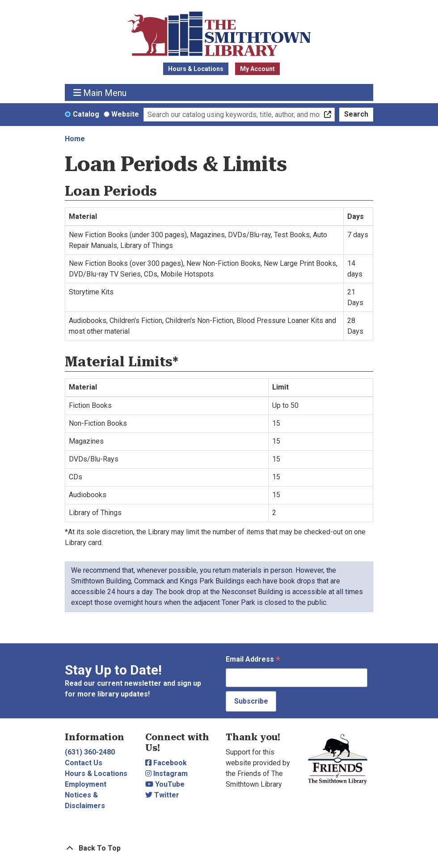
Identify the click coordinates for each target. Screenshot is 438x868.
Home (75, 139)
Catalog (86, 114)
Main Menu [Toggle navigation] (100, 93)
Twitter (162, 795)
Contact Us (84, 763)
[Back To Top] (219, 848)
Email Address (253, 660)
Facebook (166, 763)
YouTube (165, 784)
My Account (257, 69)
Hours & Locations (196, 69)
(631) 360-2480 (90, 752)
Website (125, 114)
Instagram (166, 774)
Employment (86, 784)
